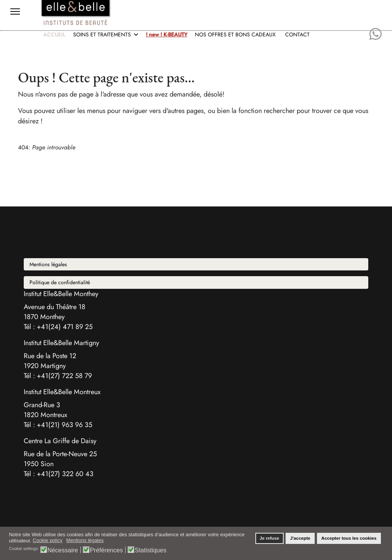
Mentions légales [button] (85, 540)
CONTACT (297, 34)
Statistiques (151, 550)
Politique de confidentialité (60, 282)
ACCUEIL (54, 34)
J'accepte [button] (300, 538)
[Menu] (15, 11)
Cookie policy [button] (48, 540)
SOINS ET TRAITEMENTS (102, 34)
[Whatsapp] (376, 34)
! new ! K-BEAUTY (167, 34)
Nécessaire (63, 550)
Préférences (106, 550)
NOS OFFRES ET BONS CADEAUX (235, 34)
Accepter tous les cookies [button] (349, 538)
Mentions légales (48, 264)
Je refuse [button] (269, 538)
